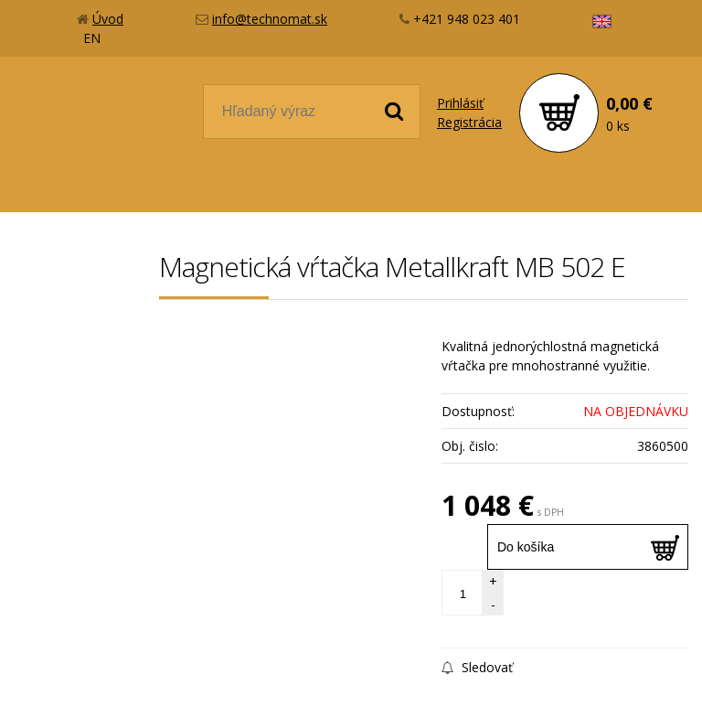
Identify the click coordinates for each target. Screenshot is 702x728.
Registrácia (469, 122)
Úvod (108, 19)
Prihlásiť (460, 103)
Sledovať (477, 667)
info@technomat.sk (270, 19)
